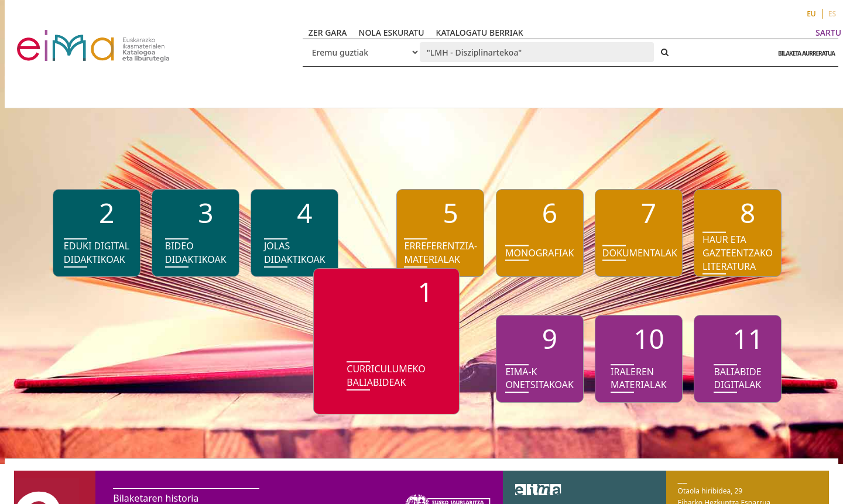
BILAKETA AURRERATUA (803, 53)
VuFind (48, 38)
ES (832, 14)
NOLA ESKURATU (392, 32)
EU (811, 14)
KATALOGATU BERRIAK (480, 32)
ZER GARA (328, 32)
